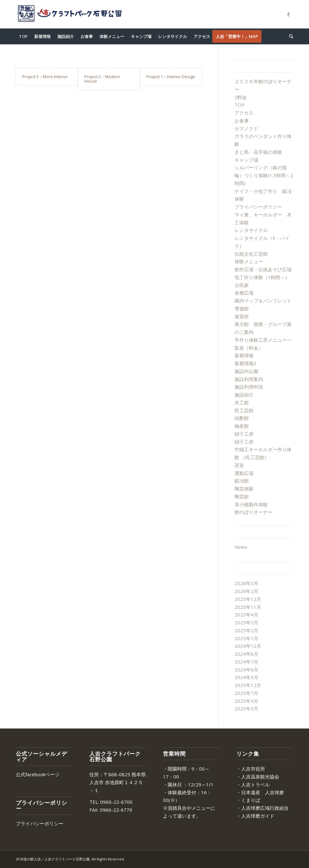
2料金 (241, 97)
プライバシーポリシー (258, 207)
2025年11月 (248, 607)
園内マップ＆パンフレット (263, 301)
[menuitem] (23, 36)
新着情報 (244, 355)
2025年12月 (248, 599)
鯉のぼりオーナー (254, 512)
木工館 (242, 403)
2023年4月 (246, 701)
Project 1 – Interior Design (171, 77)
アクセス (244, 113)
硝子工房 (244, 434)
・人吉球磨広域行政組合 (263, 808)
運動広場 (244, 473)
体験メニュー (249, 261)
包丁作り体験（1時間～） (262, 277)
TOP (240, 105)
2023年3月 (246, 709)
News (241, 547)
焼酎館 (242, 418)
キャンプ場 (246, 160)
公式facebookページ (38, 774)
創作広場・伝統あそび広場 (263, 269)
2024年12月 (248, 646)
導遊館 (242, 309)
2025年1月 (246, 638)
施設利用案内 (249, 379)
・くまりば (248, 800)
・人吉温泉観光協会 (258, 777)
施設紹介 (244, 395)
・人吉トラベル (253, 784)
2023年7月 (246, 693)
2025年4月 (246, 615)
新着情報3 (245, 363)
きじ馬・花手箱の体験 (258, 152)
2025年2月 (246, 630)
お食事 (242, 121)
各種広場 (244, 293)
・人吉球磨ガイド (255, 816)
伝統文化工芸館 (251, 254)
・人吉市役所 (251, 769)
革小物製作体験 (251, 504)
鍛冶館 (242, 481)
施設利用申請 (249, 387)
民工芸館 (244, 410)
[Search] (290, 36)
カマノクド (246, 128)
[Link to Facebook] (288, 14)
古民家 (242, 285)
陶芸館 (242, 496)
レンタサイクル (251, 230)
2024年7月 (246, 662)
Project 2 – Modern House (102, 79)
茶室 (239, 465)
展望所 (242, 316)
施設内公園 (246, 371)
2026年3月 (246, 583)
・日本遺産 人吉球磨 (260, 792)
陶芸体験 (244, 489)
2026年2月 (246, 591)
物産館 (242, 426)
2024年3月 (246, 677)
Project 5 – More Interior (45, 77)
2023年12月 (248, 685)
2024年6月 (246, 670)
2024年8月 (246, 654)
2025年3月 (246, 622)
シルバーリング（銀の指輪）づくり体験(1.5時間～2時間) (264, 175)
